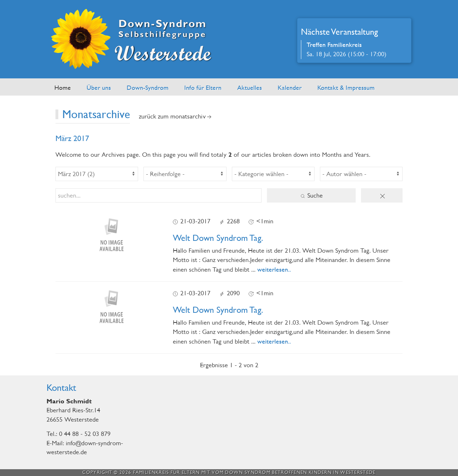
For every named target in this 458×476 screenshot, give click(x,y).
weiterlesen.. (274, 269)
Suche (311, 196)
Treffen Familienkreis (334, 45)
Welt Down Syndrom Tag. (218, 238)
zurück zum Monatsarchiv (176, 117)
